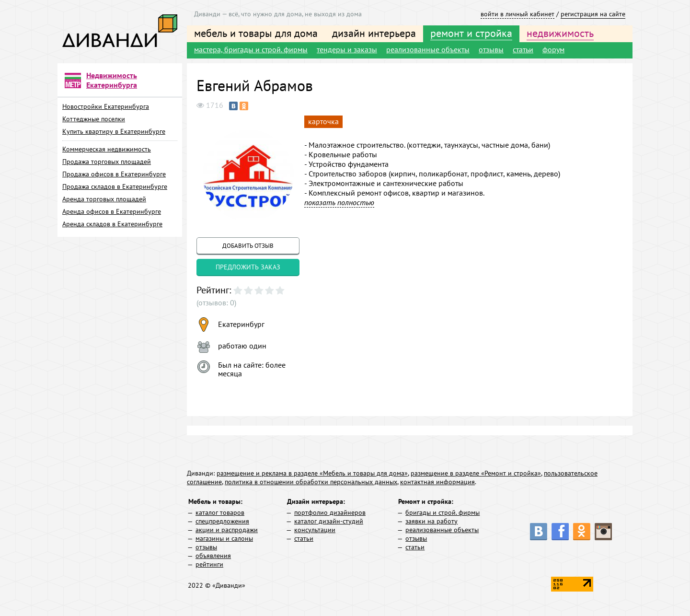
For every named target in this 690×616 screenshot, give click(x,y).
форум (553, 49)
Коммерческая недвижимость (107, 149)
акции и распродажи (227, 530)
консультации (315, 530)
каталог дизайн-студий (329, 521)
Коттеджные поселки (94, 119)
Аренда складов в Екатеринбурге (112, 224)
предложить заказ (248, 267)
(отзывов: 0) (216, 302)
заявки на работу (431, 521)
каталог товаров (220, 512)
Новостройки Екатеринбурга (106, 106)
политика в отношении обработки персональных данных (311, 482)
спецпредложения (222, 521)
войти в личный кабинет (517, 14)
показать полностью (339, 202)
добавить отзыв (248, 246)
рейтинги (209, 564)
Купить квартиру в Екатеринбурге (114, 131)
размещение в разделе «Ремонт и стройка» (476, 473)
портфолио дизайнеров (330, 512)
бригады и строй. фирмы (443, 512)
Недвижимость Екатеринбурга (112, 80)
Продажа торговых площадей (107, 162)
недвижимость (560, 33)
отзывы (491, 49)
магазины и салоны (224, 538)
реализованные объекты (428, 49)
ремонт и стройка (471, 33)
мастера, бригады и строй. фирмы (251, 49)
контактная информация (437, 482)
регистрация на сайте (593, 14)
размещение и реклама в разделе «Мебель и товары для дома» (312, 473)
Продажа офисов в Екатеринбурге (114, 174)
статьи (523, 49)
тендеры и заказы (347, 49)
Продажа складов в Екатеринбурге (115, 186)
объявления (213, 556)
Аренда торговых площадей (104, 199)
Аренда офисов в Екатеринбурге (112, 211)
